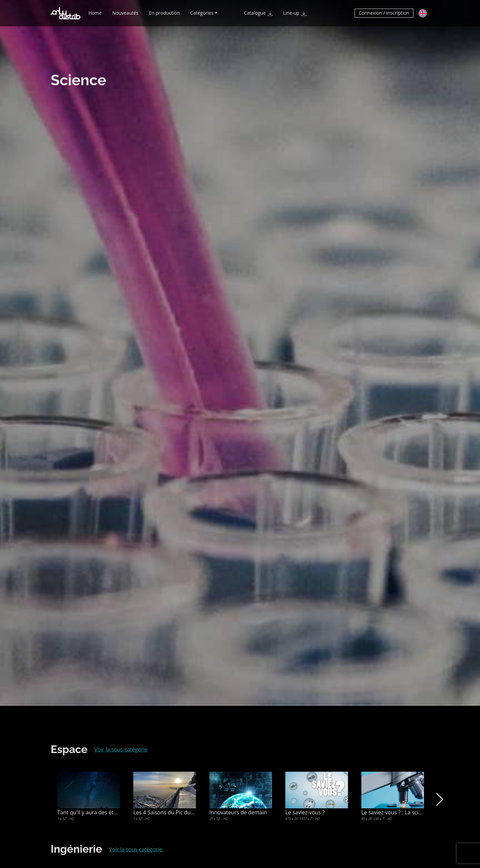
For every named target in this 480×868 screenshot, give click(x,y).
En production (164, 16)
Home (95, 16)
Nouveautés (125, 16)
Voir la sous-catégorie (121, 749)
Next (438, 799)
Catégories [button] (202, 16)
